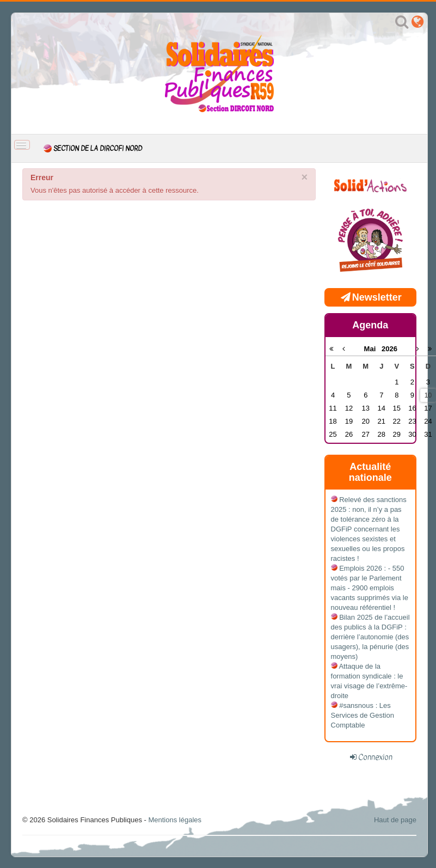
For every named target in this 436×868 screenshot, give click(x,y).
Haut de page (395, 820)
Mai (373, 349)
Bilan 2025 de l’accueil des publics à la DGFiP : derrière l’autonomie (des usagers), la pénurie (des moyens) (370, 637)
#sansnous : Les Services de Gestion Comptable (363, 715)
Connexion (375, 757)
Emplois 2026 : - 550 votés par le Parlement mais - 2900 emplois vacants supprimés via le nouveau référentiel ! (370, 588)
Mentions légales (175, 820)
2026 (389, 349)
